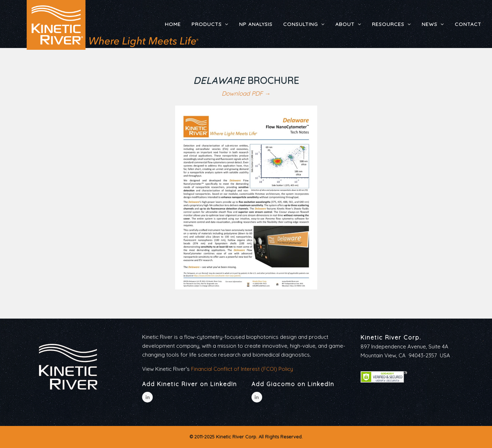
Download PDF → (246, 93)
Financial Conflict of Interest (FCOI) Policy (242, 369)
